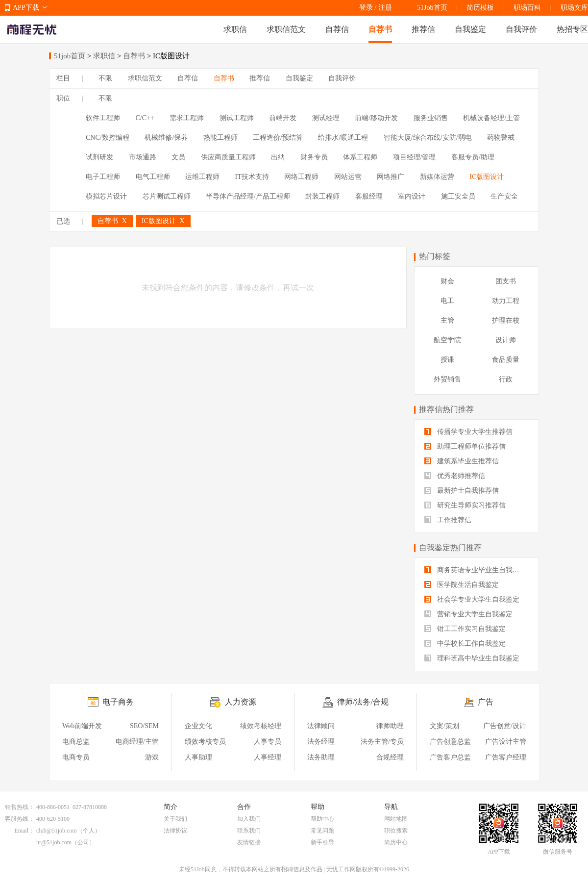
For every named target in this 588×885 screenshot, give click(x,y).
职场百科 (527, 8)
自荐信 (337, 29)
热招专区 (572, 29)
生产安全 (504, 196)
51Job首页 (432, 8)
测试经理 (326, 118)
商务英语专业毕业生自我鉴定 (475, 570)
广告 (486, 702)
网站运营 (348, 177)
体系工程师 (360, 157)
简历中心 (396, 842)
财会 (447, 281)
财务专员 (314, 157)
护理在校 (506, 320)
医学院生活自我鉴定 (462, 585)
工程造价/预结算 (278, 138)
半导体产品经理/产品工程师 (248, 196)
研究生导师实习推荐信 (465, 505)
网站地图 (396, 819)
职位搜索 (396, 831)
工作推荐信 (448, 520)
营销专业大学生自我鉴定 (468, 614)
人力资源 (241, 702)
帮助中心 (322, 819)
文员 (178, 157)
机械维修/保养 (166, 138)
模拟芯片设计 (106, 196)
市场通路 (143, 157)
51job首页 (70, 56)
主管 (447, 320)
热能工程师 (220, 138)
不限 (105, 78)
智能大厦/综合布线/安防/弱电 (428, 138)
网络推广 (391, 177)
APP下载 (26, 8)
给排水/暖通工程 (343, 138)
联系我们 (249, 831)
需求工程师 (187, 118)
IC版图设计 (487, 177)
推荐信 (423, 29)
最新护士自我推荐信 (462, 491)
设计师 (506, 340)
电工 (447, 301)
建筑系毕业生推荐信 (462, 461)
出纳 (278, 157)
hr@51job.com (54, 842)
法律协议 (175, 831)
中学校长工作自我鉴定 (465, 644)
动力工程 (506, 301)
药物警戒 (501, 138)
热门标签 (435, 256)
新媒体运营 (437, 177)
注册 (385, 8)
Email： (24, 831)
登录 (366, 8)
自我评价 (521, 29)
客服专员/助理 (473, 157)
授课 (447, 360)
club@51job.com (57, 831)
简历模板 (480, 8)
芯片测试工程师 (167, 196)
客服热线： (20, 819)
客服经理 (369, 196)
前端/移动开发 (376, 118)
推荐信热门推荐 (446, 409)
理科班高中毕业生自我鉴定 (472, 658)
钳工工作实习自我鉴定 (465, 629)
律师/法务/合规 (363, 702)
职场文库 (574, 8)
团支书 (506, 281)
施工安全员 (458, 196)
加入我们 (249, 819)
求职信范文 (286, 29)
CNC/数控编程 (108, 138)
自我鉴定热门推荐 (450, 547)
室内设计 (412, 196)
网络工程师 (301, 177)
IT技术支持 (252, 177)
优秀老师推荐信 (455, 476)
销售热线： (20, 807)
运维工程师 (202, 177)
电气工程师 (153, 177)
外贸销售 (447, 379)
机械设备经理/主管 (491, 118)
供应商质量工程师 (228, 157)
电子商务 (118, 702)
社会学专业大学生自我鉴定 (472, 599)
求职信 (235, 29)
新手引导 (322, 842)
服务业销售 (431, 118)
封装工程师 (322, 196)
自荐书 (380, 29)
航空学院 (447, 340)
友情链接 (249, 842)
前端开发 (283, 118)
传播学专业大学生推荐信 (468, 432)
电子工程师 (103, 177)
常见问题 (322, 831)
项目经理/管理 (415, 157)
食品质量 (506, 360)
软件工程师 (103, 118)
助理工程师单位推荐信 (465, 446)
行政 (506, 379)
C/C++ (145, 118)
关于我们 (175, 819)
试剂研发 (99, 157)
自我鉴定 (470, 29)
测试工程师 (237, 118)
